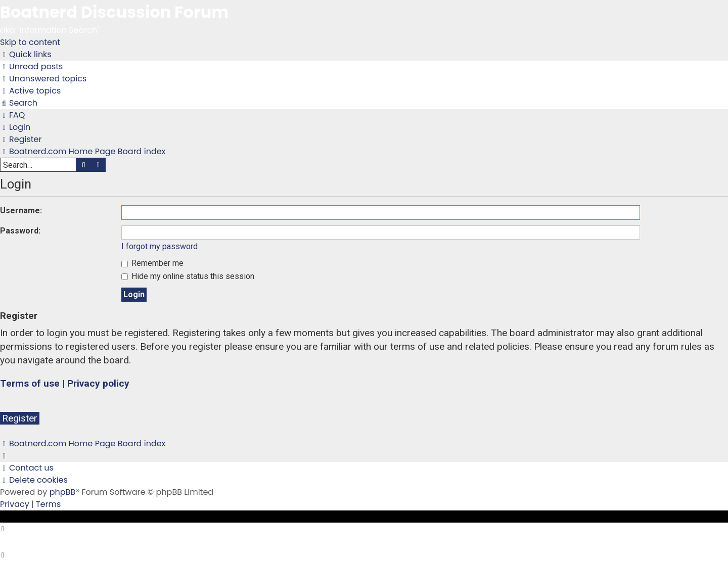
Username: (21, 211)
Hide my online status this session (188, 276)
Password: (20, 231)
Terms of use (30, 383)
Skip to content (30, 42)
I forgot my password (160, 246)
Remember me (152, 263)
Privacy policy (98, 383)
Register (20, 418)
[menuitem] (31, 66)
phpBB (63, 492)
